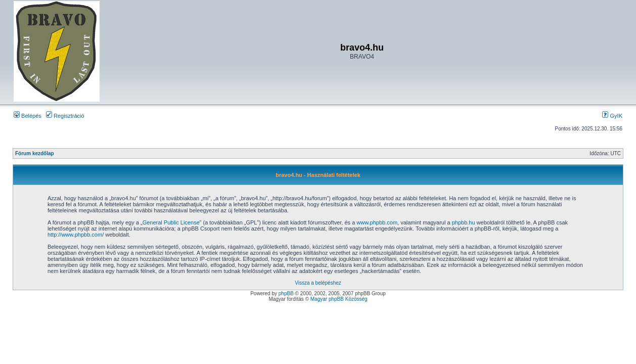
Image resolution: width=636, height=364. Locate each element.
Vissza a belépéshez (318, 283)
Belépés (28, 116)
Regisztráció (65, 116)
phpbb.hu (464, 222)
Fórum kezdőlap (35, 153)
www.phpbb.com (377, 222)
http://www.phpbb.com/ (76, 235)
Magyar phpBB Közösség (339, 299)
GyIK (612, 116)
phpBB (286, 293)
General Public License (171, 222)
